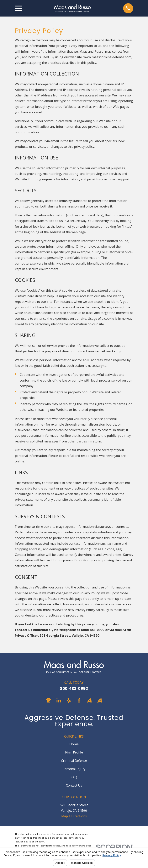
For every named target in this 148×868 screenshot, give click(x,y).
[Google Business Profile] (48, 700)
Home (74, 744)
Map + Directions (74, 816)
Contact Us (74, 785)
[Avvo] (89, 700)
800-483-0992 (74, 688)
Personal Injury (74, 769)
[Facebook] (79, 700)
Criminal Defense (74, 761)
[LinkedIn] (59, 700)
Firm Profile (74, 752)
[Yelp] (69, 700)
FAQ (74, 777)
